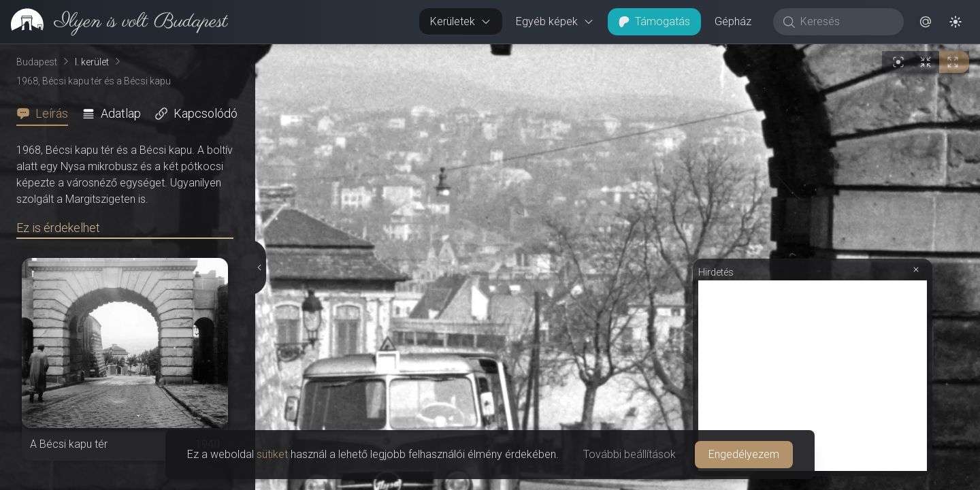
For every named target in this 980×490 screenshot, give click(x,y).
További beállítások (630, 454)
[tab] (46, 114)
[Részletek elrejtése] (259, 267)
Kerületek (461, 21)
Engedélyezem (744, 454)
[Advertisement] (813, 376)
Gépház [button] (733, 21)
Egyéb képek (555, 21)
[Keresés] (846, 22)
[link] (114, 22)
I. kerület (92, 62)
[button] (926, 22)
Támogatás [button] (654, 21)
